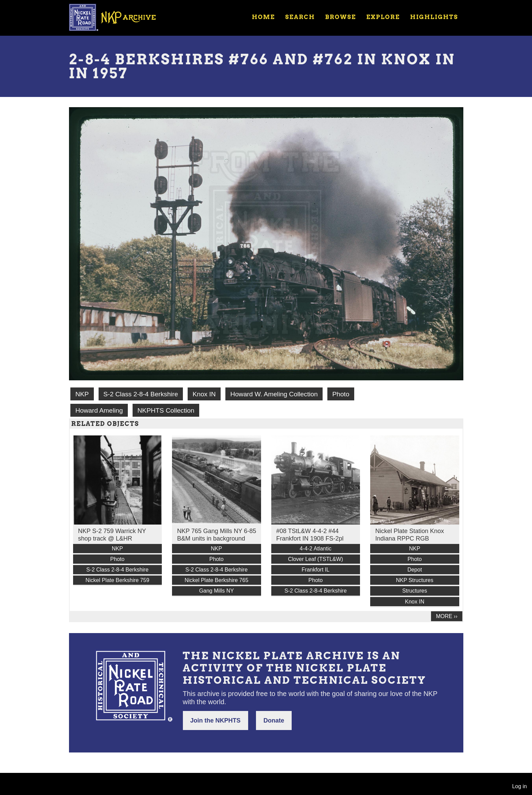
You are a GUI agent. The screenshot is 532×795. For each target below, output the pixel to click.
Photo (341, 394)
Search (300, 17)
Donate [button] (274, 721)
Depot (415, 570)
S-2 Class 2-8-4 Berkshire (141, 394)
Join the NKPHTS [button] (216, 721)
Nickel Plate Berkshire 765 (217, 580)
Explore (383, 17)
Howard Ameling (99, 410)
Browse (340, 17)
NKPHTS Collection (166, 410)
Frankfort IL (315, 570)
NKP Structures (415, 580)
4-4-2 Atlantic (316, 549)
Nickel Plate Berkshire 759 (117, 580)
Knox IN (204, 394)
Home (263, 17)
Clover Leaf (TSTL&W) (315, 559)
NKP (82, 394)
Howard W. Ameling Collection (274, 394)
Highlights (434, 17)
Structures (415, 591)
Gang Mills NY (217, 591)
